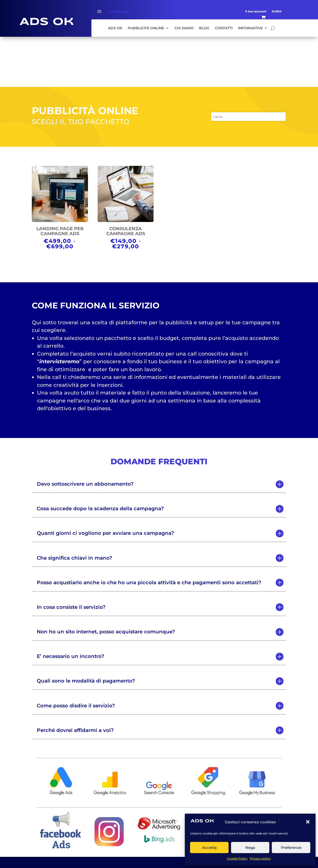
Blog (204, 28)
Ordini (277, 11)
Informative (250, 28)
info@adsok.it (119, 12)
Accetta (209, 848)
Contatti (224, 28)
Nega (250, 848)
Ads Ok (115, 28)
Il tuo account (256, 11)
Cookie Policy (237, 858)
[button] (308, 822)
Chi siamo (184, 28)
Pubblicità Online (146, 28)
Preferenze (291, 848)
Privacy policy (260, 858)
